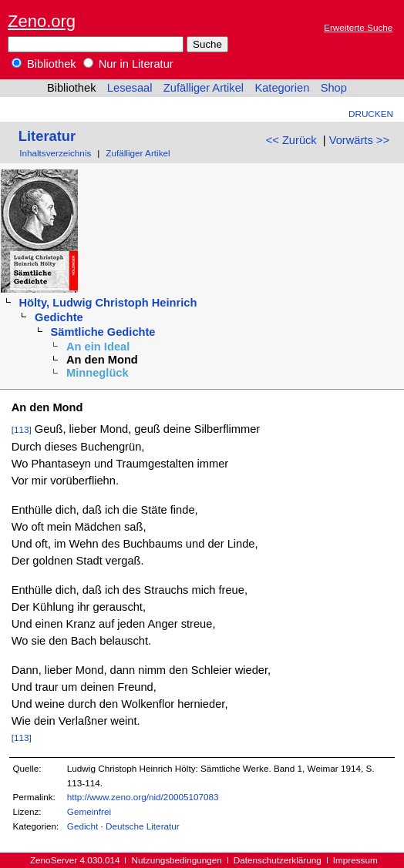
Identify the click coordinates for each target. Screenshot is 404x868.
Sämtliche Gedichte (103, 332)
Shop (334, 88)
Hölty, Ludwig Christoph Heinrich (108, 303)
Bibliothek (44, 64)
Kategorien (282, 88)
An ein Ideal (98, 347)
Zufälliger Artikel (204, 88)
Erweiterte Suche (358, 27)
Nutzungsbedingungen (177, 860)
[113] (22, 429)
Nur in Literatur (128, 64)
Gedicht (82, 826)
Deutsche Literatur (143, 826)
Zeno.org (42, 21)
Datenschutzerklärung (278, 860)
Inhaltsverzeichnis (55, 153)
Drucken (371, 114)
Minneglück (98, 373)
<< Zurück (291, 140)
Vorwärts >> (359, 140)
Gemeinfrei (89, 811)
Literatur (47, 136)
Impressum (355, 860)
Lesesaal (130, 88)
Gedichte (59, 317)
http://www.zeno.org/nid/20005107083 (143, 797)
